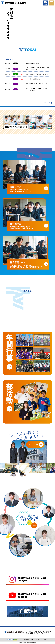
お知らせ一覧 (47, 103)
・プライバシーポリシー (43, 640)
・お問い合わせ (33, 640)
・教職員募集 (26, 640)
